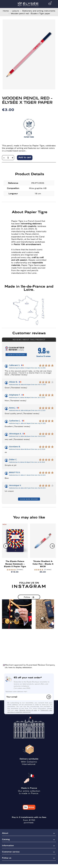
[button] (52, 546)
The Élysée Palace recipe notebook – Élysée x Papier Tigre (15, 564)
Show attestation (16, 355)
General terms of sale (28, 710)
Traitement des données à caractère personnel (30, 711)
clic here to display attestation (18, 667)
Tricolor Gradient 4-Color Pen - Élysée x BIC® (43, 564)
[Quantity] (8, 158)
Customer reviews (29, 333)
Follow (27, 597)
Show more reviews (29, 499)
